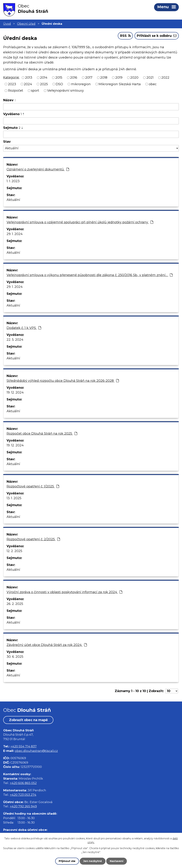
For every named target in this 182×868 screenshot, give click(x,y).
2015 (59, 78)
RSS (125, 36)
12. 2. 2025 (14, 551)
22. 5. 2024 (15, 340)
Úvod (7, 24)
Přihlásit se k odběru (157, 36)
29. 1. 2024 (15, 234)
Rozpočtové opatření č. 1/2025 (33, 486)
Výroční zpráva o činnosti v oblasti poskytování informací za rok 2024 (64, 592)
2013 (29, 78)
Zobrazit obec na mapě (28, 720)
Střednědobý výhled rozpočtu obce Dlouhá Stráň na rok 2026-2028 (63, 381)
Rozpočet (16, 91)
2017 (89, 78)
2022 (165, 78)
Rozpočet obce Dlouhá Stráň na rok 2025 (42, 434)
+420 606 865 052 (23, 783)
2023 (12, 84)
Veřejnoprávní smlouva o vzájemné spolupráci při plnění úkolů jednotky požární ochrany (80, 222)
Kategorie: (11, 77)
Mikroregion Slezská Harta (120, 84)
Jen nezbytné (93, 861)
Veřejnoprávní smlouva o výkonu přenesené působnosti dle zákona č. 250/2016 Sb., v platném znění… (90, 275)
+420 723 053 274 (23, 795)
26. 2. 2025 (15, 604)
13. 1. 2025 (14, 498)
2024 (28, 84)
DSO (59, 84)
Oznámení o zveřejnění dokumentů (38, 169)
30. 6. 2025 (15, 657)
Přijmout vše (67, 861)
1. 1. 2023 (13, 181)
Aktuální (13, 200)
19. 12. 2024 (15, 392)
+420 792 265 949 (23, 806)
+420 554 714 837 (23, 746)
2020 (134, 78)
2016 (74, 78)
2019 (119, 78)
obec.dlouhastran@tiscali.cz (36, 751)
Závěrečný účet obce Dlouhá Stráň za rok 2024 (47, 645)
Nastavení (117, 861)
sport (35, 91)
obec (153, 84)
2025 (44, 84)
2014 (44, 78)
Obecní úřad (26, 24)
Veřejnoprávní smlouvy (65, 91)
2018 (104, 78)
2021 (150, 78)
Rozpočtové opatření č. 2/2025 (33, 539)
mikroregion (81, 84)
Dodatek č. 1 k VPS (24, 328)
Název (8, 100)
